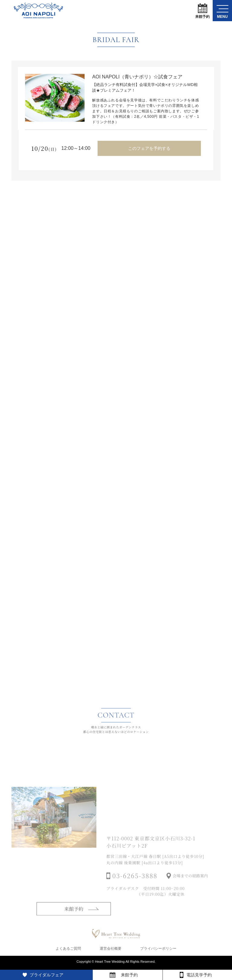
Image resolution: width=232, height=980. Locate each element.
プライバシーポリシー (158, 950)
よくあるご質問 (68, 950)
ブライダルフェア (47, 975)
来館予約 (202, 11)
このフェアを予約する (149, 148)
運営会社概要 (111, 950)
